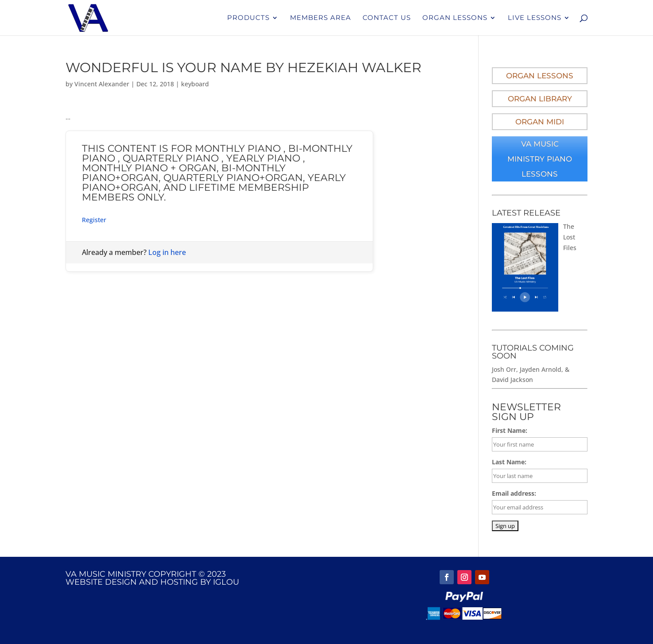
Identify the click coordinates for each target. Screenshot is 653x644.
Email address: (514, 493)
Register (94, 220)
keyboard (195, 84)
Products (248, 18)
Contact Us (387, 18)
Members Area (321, 18)
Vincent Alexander (102, 84)
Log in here (167, 252)
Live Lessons (535, 18)
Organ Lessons (455, 18)
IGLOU (226, 582)
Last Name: (509, 462)
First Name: (510, 430)
